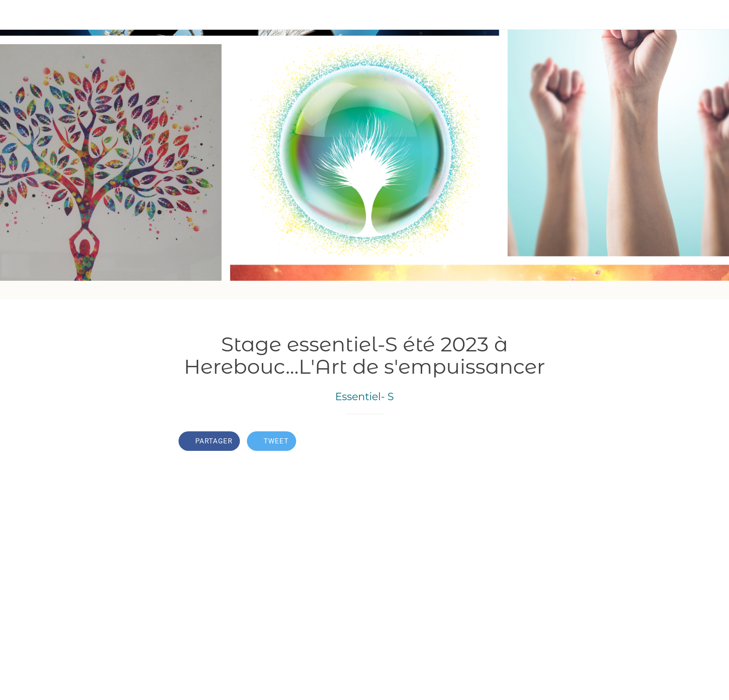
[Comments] (539, 442)
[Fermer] (19, 15)
